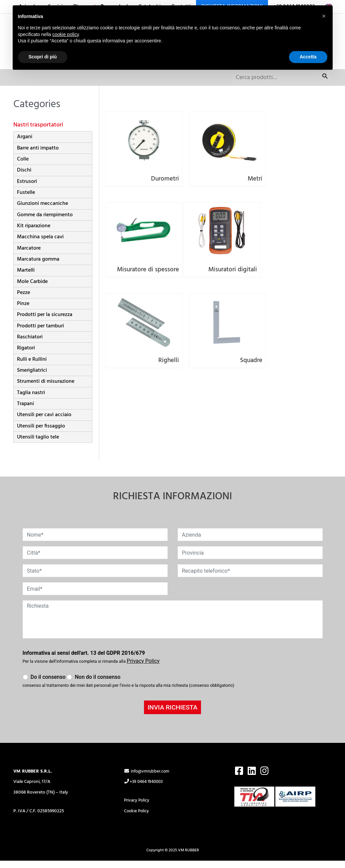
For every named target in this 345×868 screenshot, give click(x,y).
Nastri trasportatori (39, 132)
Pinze (23, 311)
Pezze (23, 300)
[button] (324, 16)
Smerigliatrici (32, 378)
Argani (25, 144)
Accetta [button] (308, 57)
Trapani (25, 411)
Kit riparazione (34, 233)
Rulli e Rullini (32, 367)
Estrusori (27, 189)
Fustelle (26, 200)
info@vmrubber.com (149, 779)
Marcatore (29, 255)
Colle (23, 167)
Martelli (26, 278)
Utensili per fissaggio (41, 433)
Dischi (24, 178)
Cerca (325, 86)
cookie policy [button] (65, 34)
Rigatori (26, 355)
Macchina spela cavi (40, 244)
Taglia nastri (31, 400)
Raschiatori (30, 344)
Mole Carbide (32, 289)
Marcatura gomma (38, 267)
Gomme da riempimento (45, 222)
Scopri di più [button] (43, 57)
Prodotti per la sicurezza (45, 322)
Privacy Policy (138, 808)
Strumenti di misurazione (46, 389)
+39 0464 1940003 (145, 789)
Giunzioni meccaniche (42, 211)
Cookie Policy (137, 818)
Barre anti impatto (38, 156)
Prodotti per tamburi (40, 333)
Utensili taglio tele (38, 445)
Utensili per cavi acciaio (44, 422)
